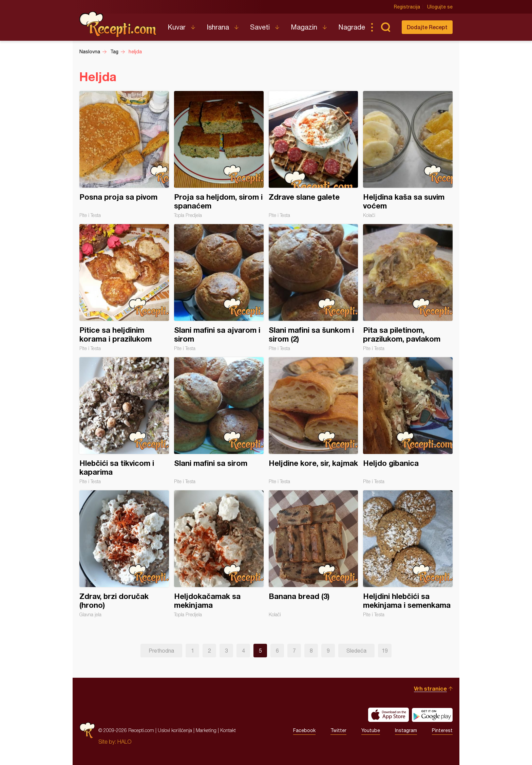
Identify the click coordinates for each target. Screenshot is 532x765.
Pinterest (442, 730)
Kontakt (228, 730)
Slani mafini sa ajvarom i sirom (219, 288)
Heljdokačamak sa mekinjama (219, 554)
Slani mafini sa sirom (219, 421)
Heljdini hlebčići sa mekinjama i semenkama (408, 554)
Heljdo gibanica (408, 421)
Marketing (206, 730)
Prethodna (161, 651)
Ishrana (218, 27)
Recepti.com (118, 24)
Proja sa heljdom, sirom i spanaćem (219, 154)
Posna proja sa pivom (124, 154)
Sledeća (356, 651)
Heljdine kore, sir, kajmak (313, 421)
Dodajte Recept (427, 27)
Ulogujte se (440, 7)
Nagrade (352, 27)
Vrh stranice (430, 688)
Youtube (371, 730)
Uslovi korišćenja (175, 730)
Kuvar (177, 27)
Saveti (260, 27)
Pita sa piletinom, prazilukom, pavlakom (408, 288)
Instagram (406, 730)
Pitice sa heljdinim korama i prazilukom (124, 288)
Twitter (338, 730)
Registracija (407, 7)
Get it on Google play (432, 715)
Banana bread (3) (313, 554)
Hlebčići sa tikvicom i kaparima (124, 421)
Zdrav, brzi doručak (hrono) (124, 554)
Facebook (304, 730)
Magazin (304, 27)
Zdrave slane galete (313, 154)
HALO (124, 742)
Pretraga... (385, 27)
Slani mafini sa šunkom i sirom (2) (313, 288)
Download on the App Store (388, 715)
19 (385, 651)
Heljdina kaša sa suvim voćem (408, 154)
